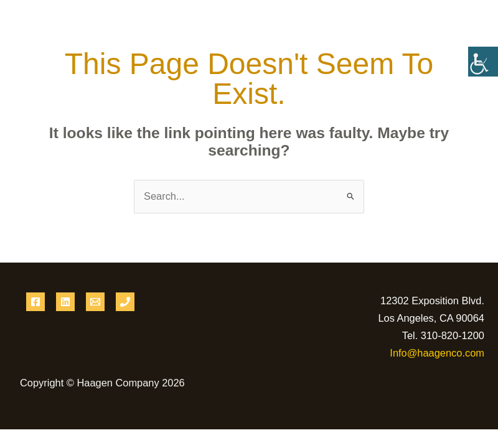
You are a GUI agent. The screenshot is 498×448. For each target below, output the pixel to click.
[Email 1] (95, 302)
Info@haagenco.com (437, 353)
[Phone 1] (125, 302)
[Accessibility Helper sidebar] (483, 62)
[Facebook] (35, 302)
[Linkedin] (65, 302)
